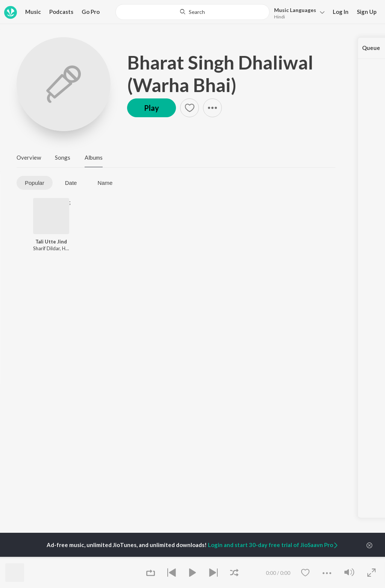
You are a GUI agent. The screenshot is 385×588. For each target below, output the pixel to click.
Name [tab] (105, 183)
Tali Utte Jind (51, 242)
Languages (295, 10)
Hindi (280, 17)
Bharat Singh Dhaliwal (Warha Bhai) (220, 74)
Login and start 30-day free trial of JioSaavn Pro (273, 545)
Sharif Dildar (46, 248)
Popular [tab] (35, 183)
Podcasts (61, 12)
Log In (341, 12)
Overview (29, 157)
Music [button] (33, 12)
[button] (297, 13)
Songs (63, 157)
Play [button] (152, 108)
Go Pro (91, 12)
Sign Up (367, 12)
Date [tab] (71, 183)
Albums (94, 157)
